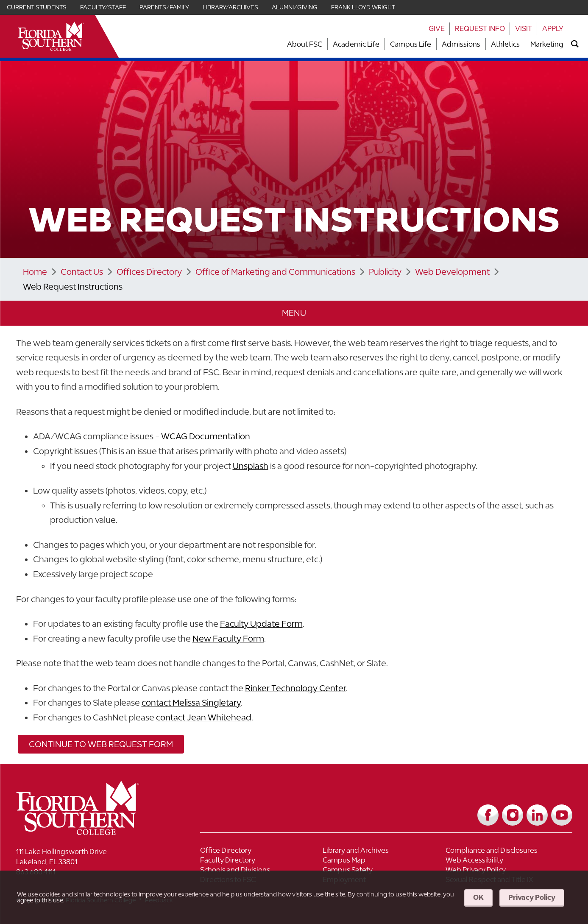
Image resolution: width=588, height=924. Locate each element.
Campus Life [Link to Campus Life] (411, 44)
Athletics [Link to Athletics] (505, 44)
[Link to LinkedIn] (537, 815)
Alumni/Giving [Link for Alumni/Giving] (295, 7)
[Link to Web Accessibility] (507, 861)
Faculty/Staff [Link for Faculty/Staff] (103, 7)
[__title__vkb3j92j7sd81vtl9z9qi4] (95, 832)
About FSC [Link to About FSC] (305, 44)
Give (437, 28)
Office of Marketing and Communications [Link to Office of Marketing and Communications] (275, 272)
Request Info (480, 28)
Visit (524, 28)
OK (478, 897)
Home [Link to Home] (35, 272)
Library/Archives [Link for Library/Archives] (230, 7)
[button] (294, 313)
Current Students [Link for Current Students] (37, 7)
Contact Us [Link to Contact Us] (82, 272)
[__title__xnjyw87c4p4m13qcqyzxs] (51, 36)
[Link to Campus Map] (384, 861)
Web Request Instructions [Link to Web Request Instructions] (73, 286)
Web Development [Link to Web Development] (452, 272)
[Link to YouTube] (562, 815)
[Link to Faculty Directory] (262, 861)
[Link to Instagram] (513, 815)
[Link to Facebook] (488, 815)
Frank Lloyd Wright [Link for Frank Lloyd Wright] (363, 7)
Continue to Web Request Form (101, 744)
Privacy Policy (532, 897)
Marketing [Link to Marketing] (547, 44)
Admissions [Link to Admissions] (461, 44)
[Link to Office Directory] (262, 851)
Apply (553, 28)
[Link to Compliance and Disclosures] (507, 851)
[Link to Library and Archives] (384, 851)
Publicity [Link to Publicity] (385, 272)
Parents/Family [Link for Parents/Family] (164, 7)
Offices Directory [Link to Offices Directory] (149, 272)
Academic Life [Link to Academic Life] (356, 44)
